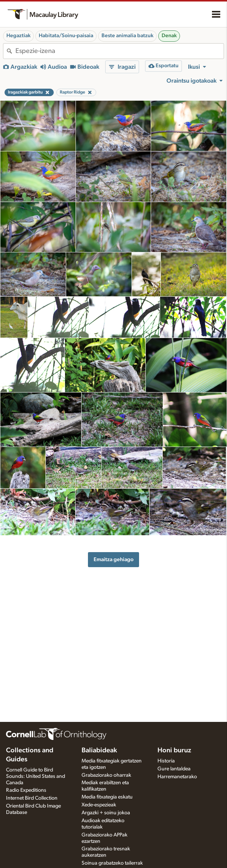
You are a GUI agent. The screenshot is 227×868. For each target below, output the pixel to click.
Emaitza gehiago (113, 559)
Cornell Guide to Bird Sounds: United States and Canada (36, 776)
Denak (169, 36)
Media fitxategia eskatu (107, 797)
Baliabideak (99, 750)
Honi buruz (174, 750)
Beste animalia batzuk (127, 36)
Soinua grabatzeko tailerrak (112, 863)
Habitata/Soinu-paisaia (66, 36)
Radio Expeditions (26, 790)
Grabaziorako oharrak (106, 775)
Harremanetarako (177, 777)
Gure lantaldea (174, 769)
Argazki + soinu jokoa (106, 813)
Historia (166, 761)
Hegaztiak (18, 36)
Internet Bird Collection (32, 798)
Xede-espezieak (99, 805)
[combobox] (120, 51)
